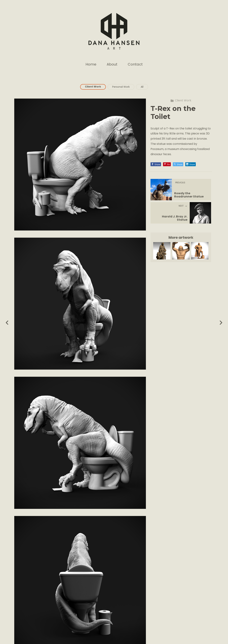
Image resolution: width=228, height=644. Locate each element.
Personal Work (121, 87)
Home (91, 64)
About (112, 64)
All (142, 87)
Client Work (93, 87)
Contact (135, 64)
